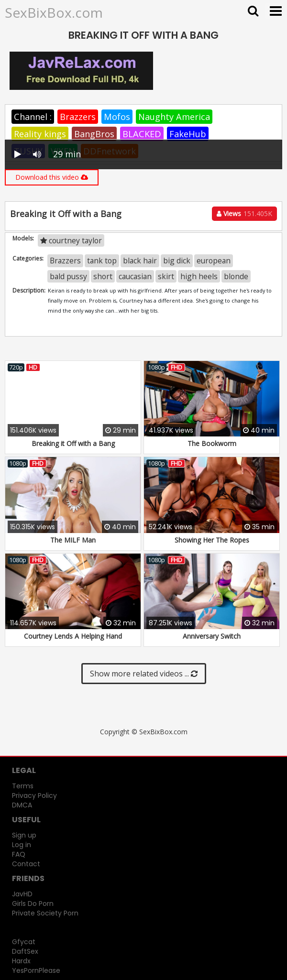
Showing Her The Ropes (212, 540)
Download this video (52, 177)
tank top (102, 261)
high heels (199, 276)
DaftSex (25, 951)
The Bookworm (212, 443)
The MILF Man (73, 540)
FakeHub (188, 134)
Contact (26, 864)
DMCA (22, 805)
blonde (236, 276)
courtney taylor (71, 240)
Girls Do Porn (33, 904)
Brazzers (78, 117)
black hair (140, 261)
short (103, 276)
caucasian (135, 276)
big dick (177, 261)
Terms (23, 786)
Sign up (24, 835)
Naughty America (174, 117)
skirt (166, 276)
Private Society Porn (45, 913)
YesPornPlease (36, 970)
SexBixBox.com (54, 12)
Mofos (117, 117)
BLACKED (142, 134)
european (214, 261)
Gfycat (24, 942)
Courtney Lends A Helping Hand (73, 636)
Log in (22, 845)
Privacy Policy (34, 795)
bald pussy (68, 276)
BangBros (94, 134)
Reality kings (40, 134)
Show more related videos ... (144, 674)
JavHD (22, 894)
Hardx (21, 961)
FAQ (19, 854)
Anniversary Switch (212, 636)
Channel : (33, 117)
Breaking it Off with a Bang (73, 443)
